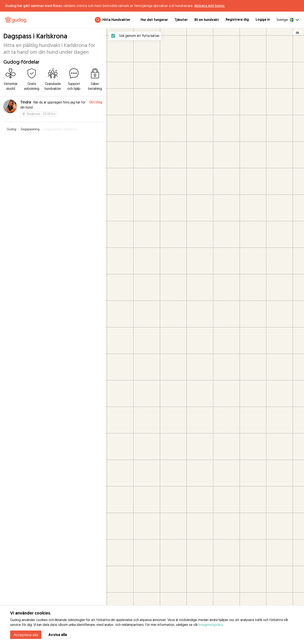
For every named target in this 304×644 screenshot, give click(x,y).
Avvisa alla (58, 635)
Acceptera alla (26, 635)
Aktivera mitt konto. (210, 6)
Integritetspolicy (211, 625)
